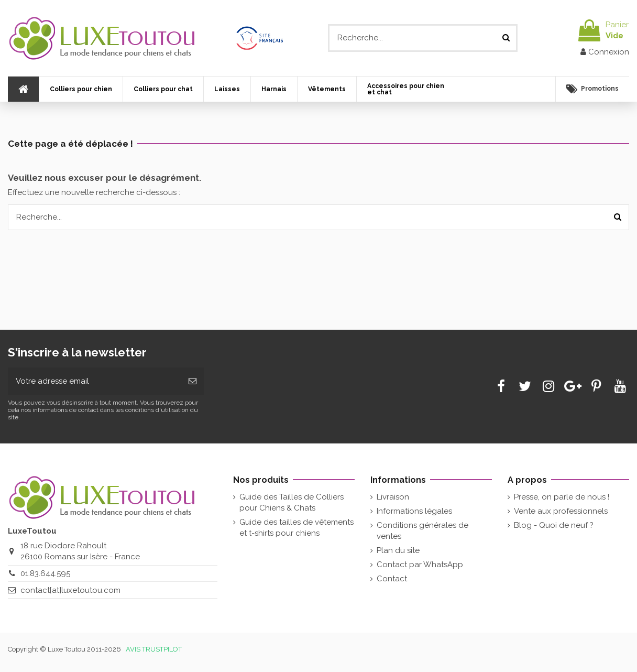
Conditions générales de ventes (422, 531)
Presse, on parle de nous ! (562, 497)
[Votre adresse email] (94, 381)
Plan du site (398, 550)
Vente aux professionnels (561, 511)
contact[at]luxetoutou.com (70, 590)
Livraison (393, 497)
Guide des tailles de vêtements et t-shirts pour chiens (296, 528)
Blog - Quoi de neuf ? (554, 525)
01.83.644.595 (45, 573)
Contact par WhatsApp (420, 565)
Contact (392, 579)
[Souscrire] (193, 381)
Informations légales (414, 511)
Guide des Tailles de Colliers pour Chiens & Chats (292, 502)
